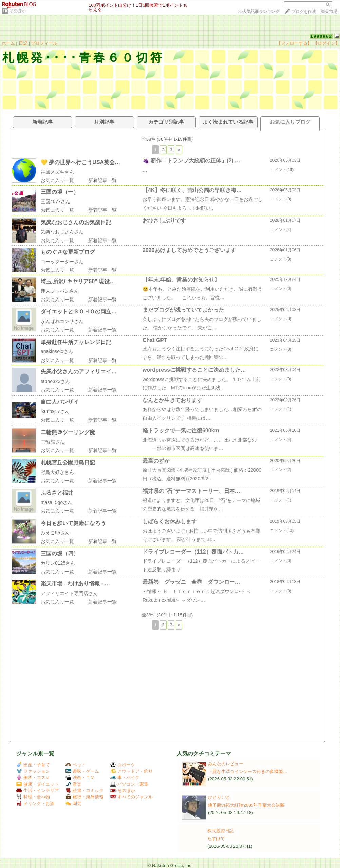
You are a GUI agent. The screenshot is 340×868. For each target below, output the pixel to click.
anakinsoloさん (57, 351)
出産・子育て (33, 765)
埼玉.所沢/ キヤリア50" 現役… (78, 281)
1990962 (322, 36)
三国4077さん (55, 201)
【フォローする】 (294, 43)
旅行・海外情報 (84, 797)
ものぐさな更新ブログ (68, 252)
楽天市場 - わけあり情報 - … (75, 584)
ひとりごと (219, 797)
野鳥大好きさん (57, 472)
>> (259, 12)
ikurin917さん (55, 411)
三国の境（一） (60, 192)
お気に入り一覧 (57, 180)
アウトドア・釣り (131, 771)
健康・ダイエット (37, 784)
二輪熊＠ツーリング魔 (68, 432)
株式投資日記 (221, 831)
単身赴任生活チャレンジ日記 (76, 342)
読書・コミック (84, 790)
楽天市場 (329, 12)
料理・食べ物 (33, 797)
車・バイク (125, 778)
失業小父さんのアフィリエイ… (79, 372)
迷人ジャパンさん (60, 291)
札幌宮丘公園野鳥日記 (68, 462)
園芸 (73, 803)
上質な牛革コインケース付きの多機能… (248, 771)
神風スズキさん (57, 172)
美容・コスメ (33, 778)
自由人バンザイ (60, 402)
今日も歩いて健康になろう (73, 523)
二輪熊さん (53, 442)
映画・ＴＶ (80, 778)
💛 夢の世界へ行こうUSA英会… (80, 162)
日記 (23, 43)
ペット (76, 765)
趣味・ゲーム (82, 771)
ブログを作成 (304, 12)
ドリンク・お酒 (35, 803)
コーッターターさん (62, 262)
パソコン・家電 (129, 784)
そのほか (18, 11)
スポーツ (123, 765)
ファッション (33, 771)
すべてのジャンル (131, 797)
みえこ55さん (55, 533)
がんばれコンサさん (62, 321)
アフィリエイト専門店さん (69, 593)
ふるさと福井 (57, 493)
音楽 (73, 784)
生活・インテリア (37, 790)
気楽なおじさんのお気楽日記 (76, 222)
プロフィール (44, 43)
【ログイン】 (326, 43)
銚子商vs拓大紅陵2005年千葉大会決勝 (246, 805)
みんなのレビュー (226, 764)
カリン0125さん (58, 563)
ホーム (8, 43)
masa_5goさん (56, 502)
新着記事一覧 (102, 180)
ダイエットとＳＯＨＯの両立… (79, 312)
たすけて (216, 839)
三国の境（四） (60, 553)
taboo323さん (55, 381)
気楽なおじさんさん (62, 232)
